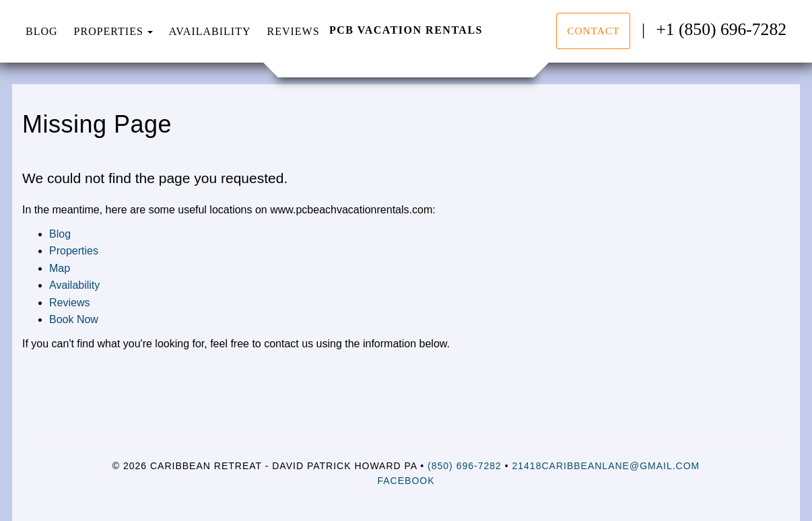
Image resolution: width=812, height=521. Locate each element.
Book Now (74, 319)
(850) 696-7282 (465, 466)
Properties (109, 31)
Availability (210, 31)
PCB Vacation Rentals (406, 30)
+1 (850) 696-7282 (721, 29)
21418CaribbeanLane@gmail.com (606, 466)
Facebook (406, 481)
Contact (593, 31)
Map (60, 268)
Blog (42, 31)
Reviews (293, 31)
